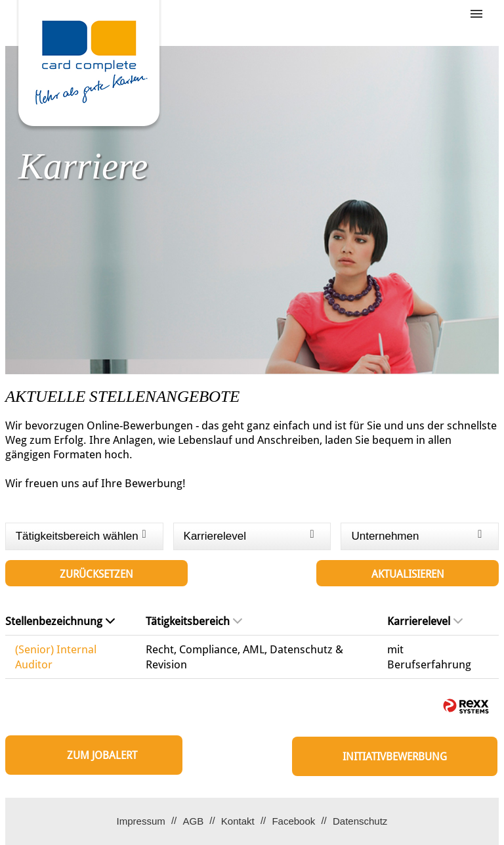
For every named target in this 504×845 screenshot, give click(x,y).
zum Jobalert (102, 755)
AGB (193, 821)
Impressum (141, 821)
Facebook (293, 821)
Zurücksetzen (96, 574)
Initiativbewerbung (395, 757)
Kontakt (238, 821)
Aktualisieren (408, 574)
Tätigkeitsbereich (194, 621)
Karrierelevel (425, 621)
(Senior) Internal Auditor (56, 657)
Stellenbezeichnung (60, 621)
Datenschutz (360, 821)
